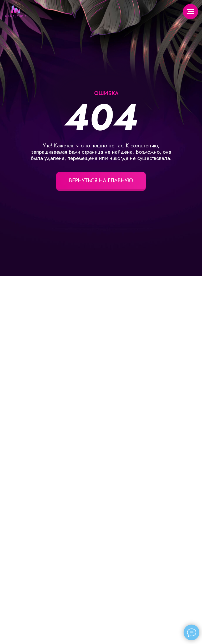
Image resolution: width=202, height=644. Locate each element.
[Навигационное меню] (190, 12)
